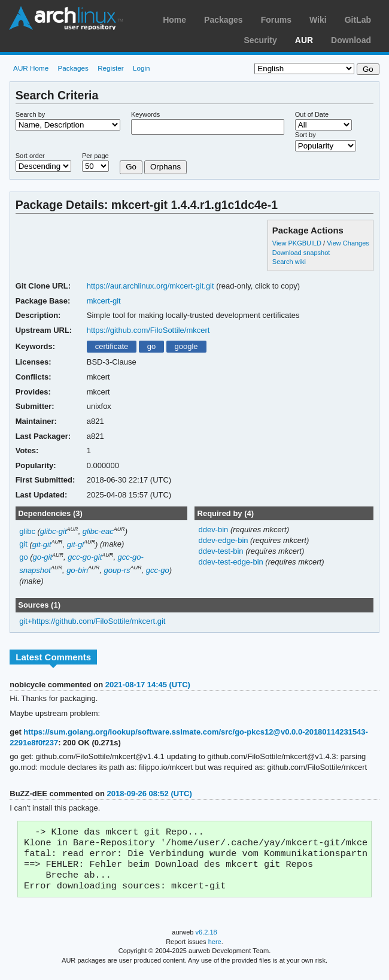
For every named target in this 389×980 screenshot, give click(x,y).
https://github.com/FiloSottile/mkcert (148, 330)
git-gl (75, 544)
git (23, 544)
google (186, 346)
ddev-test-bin (222, 551)
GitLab (358, 20)
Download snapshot (301, 253)
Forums (276, 20)
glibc (27, 531)
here (215, 949)
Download (351, 40)
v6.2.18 (206, 939)
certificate (112, 346)
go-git (42, 557)
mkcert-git (104, 301)
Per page (95, 156)
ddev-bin (214, 530)
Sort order (30, 156)
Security (261, 40)
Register (111, 68)
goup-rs (117, 570)
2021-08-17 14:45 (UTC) (148, 685)
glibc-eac (98, 531)
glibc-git (54, 531)
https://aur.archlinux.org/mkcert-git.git (151, 286)
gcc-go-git (85, 557)
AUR (304, 40)
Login (142, 68)
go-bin (77, 570)
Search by (31, 114)
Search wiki (289, 262)
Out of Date (312, 114)
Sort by (306, 135)
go (151, 346)
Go (131, 167)
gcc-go (158, 570)
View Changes (348, 243)
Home (174, 20)
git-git (42, 544)
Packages (224, 20)
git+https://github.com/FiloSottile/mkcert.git (92, 621)
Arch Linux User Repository (66, 18)
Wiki (318, 20)
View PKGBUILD (298, 243)
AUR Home (31, 68)
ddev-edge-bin (224, 540)
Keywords (145, 114)
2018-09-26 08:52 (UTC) (150, 794)
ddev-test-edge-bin (232, 562)
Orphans (165, 167)
